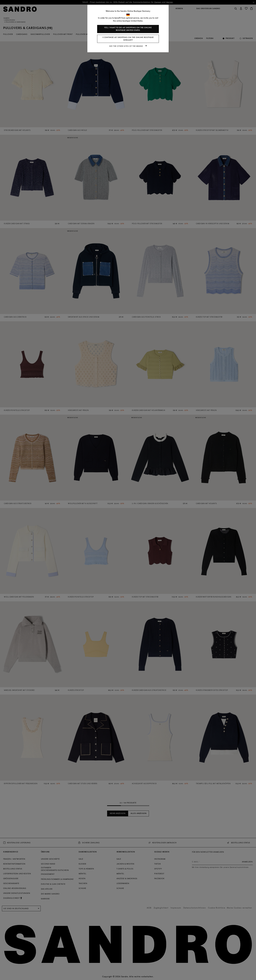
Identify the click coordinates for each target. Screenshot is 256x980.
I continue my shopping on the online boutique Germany (128, 39)
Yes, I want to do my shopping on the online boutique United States (128, 29)
